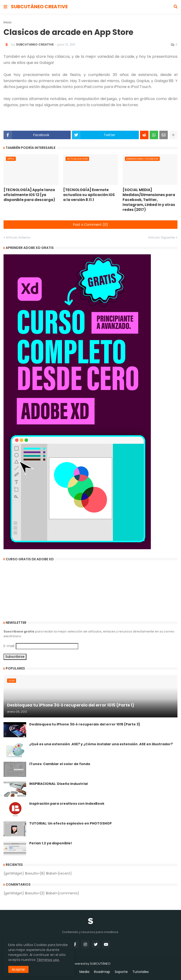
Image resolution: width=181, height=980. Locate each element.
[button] (5, 7)
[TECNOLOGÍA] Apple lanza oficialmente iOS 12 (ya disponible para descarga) (29, 195)
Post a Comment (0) (90, 225)
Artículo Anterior (18, 237)
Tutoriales (141, 972)
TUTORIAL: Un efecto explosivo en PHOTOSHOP (70, 823)
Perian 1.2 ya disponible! (51, 843)
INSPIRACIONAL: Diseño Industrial (58, 784)
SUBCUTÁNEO (100, 964)
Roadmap (102, 972)
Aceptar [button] (18, 969)
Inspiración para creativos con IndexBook (67, 804)
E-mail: (9, 646)
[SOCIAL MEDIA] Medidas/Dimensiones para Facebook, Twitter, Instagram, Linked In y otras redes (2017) (149, 200)
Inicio (8, 22)
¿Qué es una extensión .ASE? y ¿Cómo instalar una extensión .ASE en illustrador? (101, 744)
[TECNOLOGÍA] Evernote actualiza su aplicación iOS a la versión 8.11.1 (89, 195)
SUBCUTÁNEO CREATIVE (39, 7)
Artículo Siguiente (162, 237)
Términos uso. (48, 960)
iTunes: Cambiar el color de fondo (60, 764)
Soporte (121, 972)
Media (84, 972)
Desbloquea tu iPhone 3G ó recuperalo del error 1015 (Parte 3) (85, 724)
